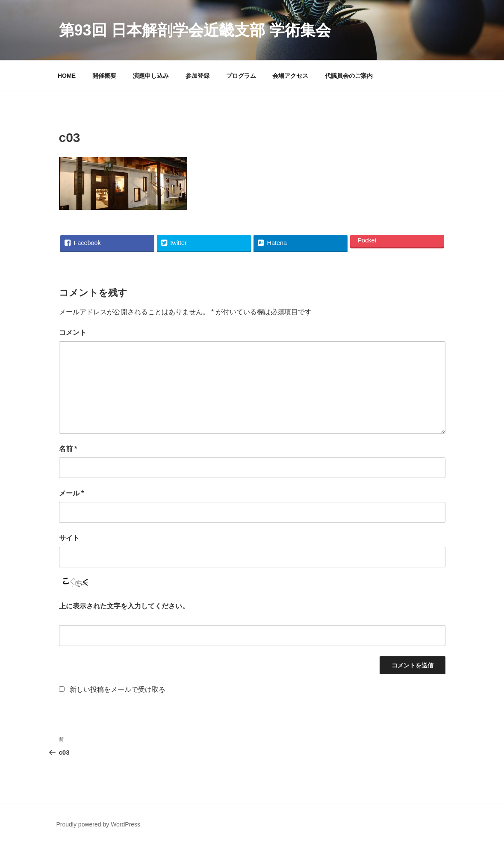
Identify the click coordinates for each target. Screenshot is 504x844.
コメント (73, 332)
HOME (67, 76)
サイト (69, 538)
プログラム (241, 76)
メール (72, 493)
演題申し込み (151, 76)
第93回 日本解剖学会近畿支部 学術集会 (195, 30)
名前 (68, 449)
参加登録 (197, 76)
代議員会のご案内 (349, 76)
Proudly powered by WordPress (99, 824)
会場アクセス (290, 76)
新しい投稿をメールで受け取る (118, 689)
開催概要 (104, 76)
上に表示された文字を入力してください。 (124, 606)
